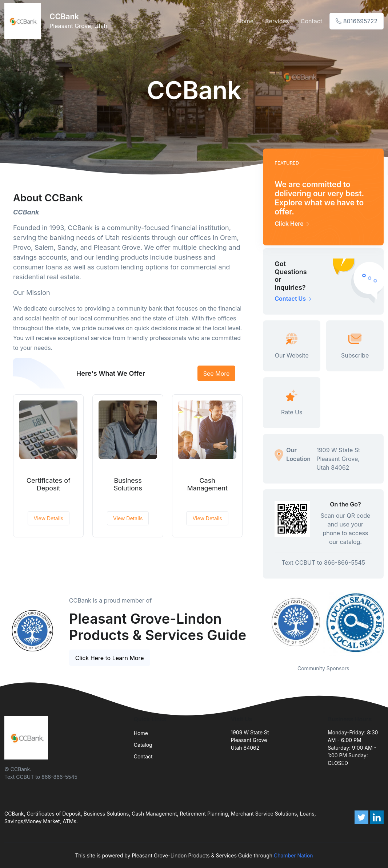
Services (277, 21)
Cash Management (207, 484)
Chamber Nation (293, 855)
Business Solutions (128, 484)
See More (217, 374)
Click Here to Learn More (110, 658)
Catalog (143, 745)
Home (245, 21)
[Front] (24, 21)
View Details (49, 518)
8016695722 (357, 21)
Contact (311, 21)
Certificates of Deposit (49, 484)
